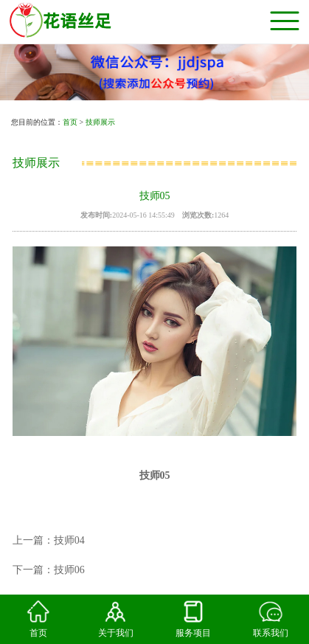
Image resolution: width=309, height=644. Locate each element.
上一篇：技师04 (49, 540)
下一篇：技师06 (49, 570)
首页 (70, 122)
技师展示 (100, 122)
